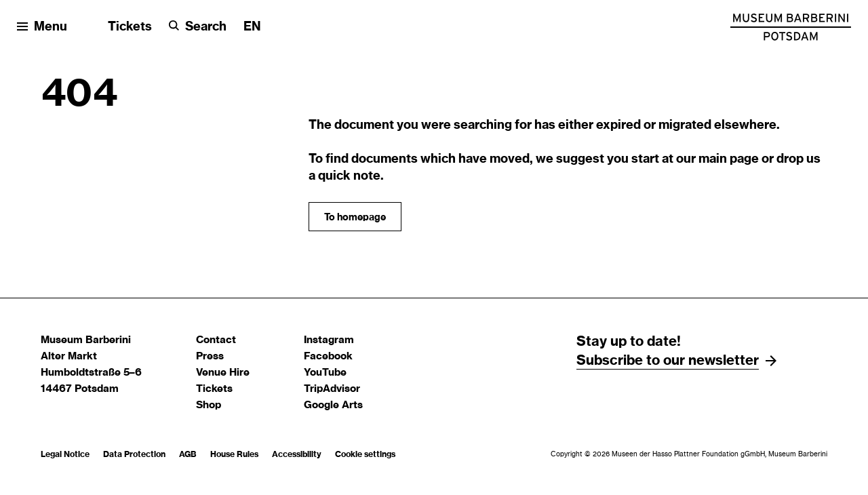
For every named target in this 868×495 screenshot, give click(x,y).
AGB (188, 454)
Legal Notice (65, 454)
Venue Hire (223, 373)
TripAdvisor (332, 389)
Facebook (328, 356)
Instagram (329, 340)
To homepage (355, 218)
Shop (209, 405)
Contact (216, 340)
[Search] (198, 27)
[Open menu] (42, 27)
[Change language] (252, 27)
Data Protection (134, 454)
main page (729, 159)
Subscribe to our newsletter (668, 361)
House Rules (234, 454)
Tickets (130, 27)
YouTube (325, 373)
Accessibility (297, 454)
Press (210, 356)
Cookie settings (365, 454)
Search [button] (206, 27)
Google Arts (333, 405)
